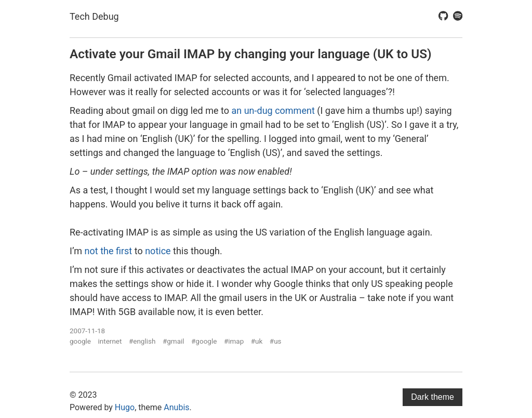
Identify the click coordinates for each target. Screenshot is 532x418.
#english (142, 341)
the (107, 251)
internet (110, 341)
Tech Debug (94, 16)
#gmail (174, 341)
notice (158, 251)
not (91, 251)
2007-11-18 (87, 331)
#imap (234, 341)
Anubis (176, 407)
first (124, 251)
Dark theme (433, 397)
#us (276, 341)
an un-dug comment (273, 110)
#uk (257, 341)
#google (204, 341)
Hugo (125, 407)
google (80, 341)
